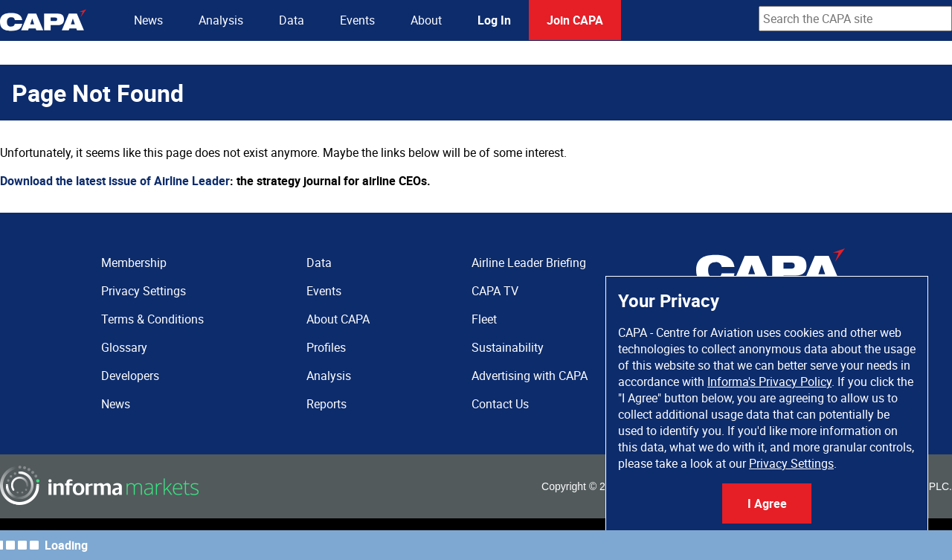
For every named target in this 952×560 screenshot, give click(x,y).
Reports (327, 404)
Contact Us (500, 404)
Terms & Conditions (152, 319)
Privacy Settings (791, 463)
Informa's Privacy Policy (769, 382)
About (426, 20)
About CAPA (338, 319)
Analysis (221, 20)
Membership (134, 263)
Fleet (484, 319)
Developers (130, 376)
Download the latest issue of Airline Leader (115, 181)
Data (292, 20)
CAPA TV (495, 291)
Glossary (124, 347)
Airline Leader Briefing (529, 263)
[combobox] (855, 19)
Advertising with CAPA (530, 376)
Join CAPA (575, 20)
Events (357, 20)
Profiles (326, 347)
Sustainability (508, 347)
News (148, 20)
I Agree (767, 503)
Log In (494, 20)
